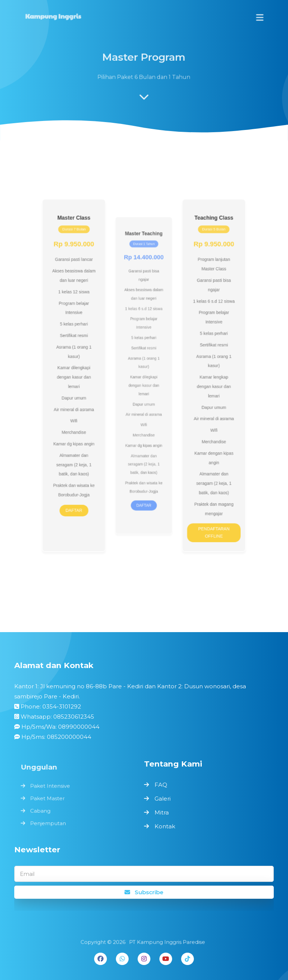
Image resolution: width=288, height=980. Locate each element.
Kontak (165, 826)
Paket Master (49, 798)
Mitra (162, 812)
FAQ (161, 785)
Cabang (42, 810)
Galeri (163, 799)
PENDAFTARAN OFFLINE (207, 517)
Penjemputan (50, 822)
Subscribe (144, 892)
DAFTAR (81, 497)
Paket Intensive (52, 786)
